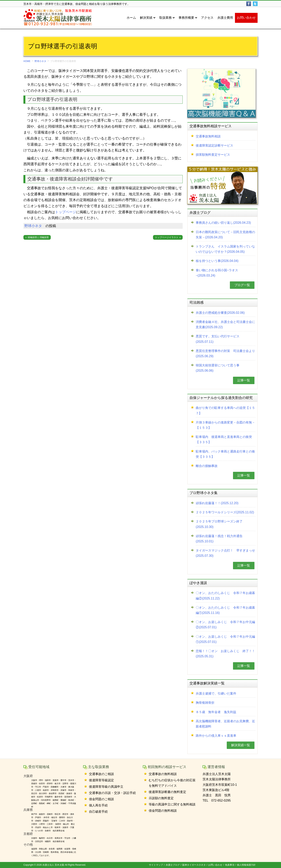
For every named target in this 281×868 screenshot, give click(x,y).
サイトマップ (156, 865)
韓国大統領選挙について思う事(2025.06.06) (218, 368)
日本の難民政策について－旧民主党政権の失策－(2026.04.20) (225, 235)
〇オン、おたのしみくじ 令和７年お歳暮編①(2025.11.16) (225, 610)
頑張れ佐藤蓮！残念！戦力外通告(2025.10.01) (219, 539)
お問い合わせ (215, 865)
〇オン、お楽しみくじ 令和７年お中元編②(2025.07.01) (225, 625)
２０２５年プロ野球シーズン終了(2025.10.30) (219, 524)
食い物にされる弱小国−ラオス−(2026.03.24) (217, 273)
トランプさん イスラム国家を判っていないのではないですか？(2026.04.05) (225, 249)
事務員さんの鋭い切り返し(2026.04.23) (223, 223)
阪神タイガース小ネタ (194, 865)
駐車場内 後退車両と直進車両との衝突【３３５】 (224, 439)
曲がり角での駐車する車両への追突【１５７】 (225, 410)
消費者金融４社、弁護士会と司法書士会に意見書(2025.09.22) (225, 324)
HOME (27, 61)
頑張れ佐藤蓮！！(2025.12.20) (217, 503)
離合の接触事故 (207, 466)
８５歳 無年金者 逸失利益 (216, 712)
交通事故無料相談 (208, 136)
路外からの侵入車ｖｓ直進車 (216, 736)
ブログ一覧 (242, 285)
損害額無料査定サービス (213, 155)
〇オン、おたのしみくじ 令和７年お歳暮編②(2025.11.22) (225, 596)
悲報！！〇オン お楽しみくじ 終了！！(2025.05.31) (225, 654)
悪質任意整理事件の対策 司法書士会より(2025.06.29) (225, 354)
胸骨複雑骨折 (205, 703)
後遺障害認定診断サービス (214, 145)
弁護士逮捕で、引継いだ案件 (216, 693)
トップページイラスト (167, 237)
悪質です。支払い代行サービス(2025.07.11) (218, 339)
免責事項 (230, 865)
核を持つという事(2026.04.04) (217, 261)
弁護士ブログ (173, 865)
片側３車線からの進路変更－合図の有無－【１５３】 (225, 425)
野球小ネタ (40, 61)
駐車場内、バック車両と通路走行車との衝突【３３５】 (225, 454)
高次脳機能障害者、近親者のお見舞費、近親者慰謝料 (225, 724)
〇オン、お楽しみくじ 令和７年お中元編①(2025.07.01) (225, 639)
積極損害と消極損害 (38, 237)
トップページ (66, 212)
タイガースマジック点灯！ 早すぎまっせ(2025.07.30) (225, 553)
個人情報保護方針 (246, 865)
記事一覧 (244, 380)
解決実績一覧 (241, 745)
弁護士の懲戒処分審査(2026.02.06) (220, 313)
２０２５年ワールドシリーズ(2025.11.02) (225, 512)
